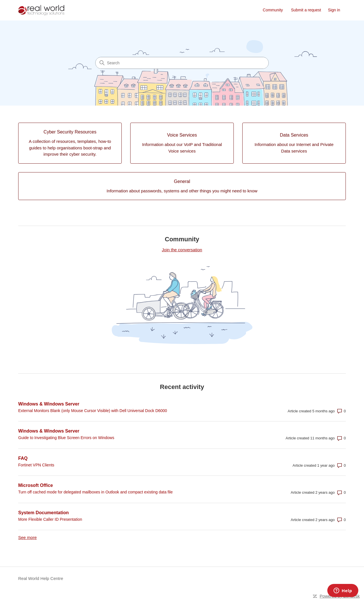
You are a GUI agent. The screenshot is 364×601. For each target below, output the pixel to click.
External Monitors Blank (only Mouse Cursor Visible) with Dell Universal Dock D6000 (93, 411)
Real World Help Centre (41, 578)
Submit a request (306, 10)
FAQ (23, 458)
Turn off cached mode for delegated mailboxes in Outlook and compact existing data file (95, 492)
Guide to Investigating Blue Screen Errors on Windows (66, 438)
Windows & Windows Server (49, 404)
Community (273, 10)
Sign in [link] (334, 10)
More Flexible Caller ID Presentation (50, 519)
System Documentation (44, 513)
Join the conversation (182, 250)
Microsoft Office (36, 485)
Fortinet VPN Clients (36, 465)
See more (27, 537)
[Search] (182, 63)
